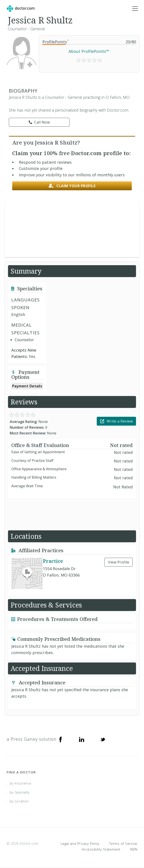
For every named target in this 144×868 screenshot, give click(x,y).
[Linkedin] (82, 739)
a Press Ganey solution (32, 739)
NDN (134, 849)
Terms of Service (123, 844)
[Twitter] (103, 739)
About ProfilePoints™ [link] (89, 51)
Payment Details (27, 386)
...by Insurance (19, 783)
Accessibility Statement (101, 849)
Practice (53, 561)
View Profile (119, 562)
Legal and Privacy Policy (80, 844)
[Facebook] (61, 739)
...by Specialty (18, 792)
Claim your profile (72, 186)
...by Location (18, 801)
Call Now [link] (39, 122)
